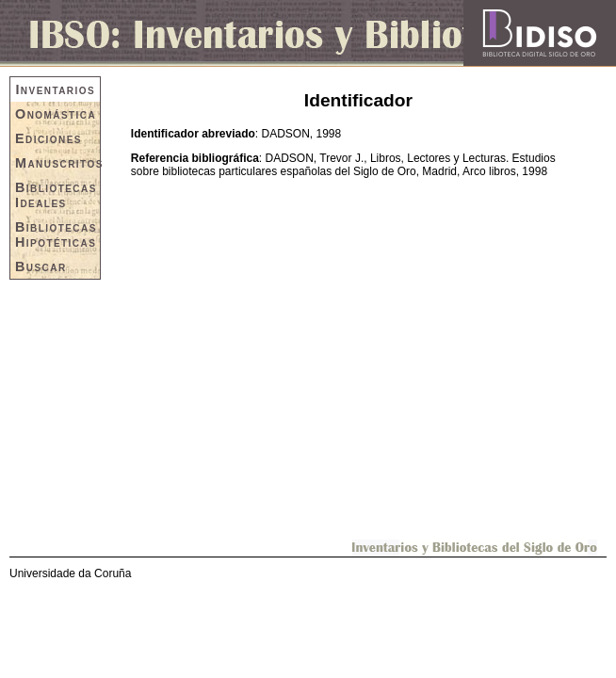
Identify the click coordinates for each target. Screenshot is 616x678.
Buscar (41, 266)
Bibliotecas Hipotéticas (56, 234)
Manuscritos (57, 163)
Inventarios (55, 89)
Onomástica (56, 114)
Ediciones (49, 138)
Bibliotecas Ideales (56, 195)
